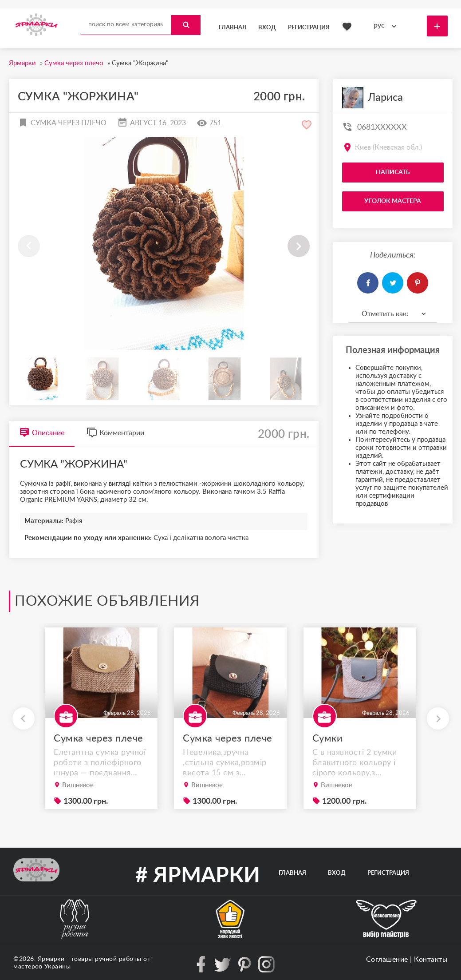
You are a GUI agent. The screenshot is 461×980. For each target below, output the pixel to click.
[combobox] (387, 26)
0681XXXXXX (382, 127)
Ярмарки (51, 959)
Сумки (328, 738)
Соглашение (387, 960)
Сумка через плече (99, 738)
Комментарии (115, 433)
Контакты (431, 960)
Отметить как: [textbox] (385, 314)
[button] (299, 246)
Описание (42, 433)
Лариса (385, 98)
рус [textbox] (379, 25)
